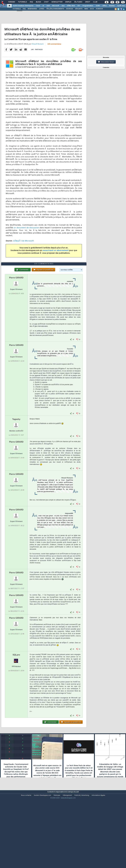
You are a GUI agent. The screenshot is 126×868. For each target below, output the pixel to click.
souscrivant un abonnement (56, 261)
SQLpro (16, 685)
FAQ (31, 2)
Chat (46, 2)
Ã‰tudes (78, 2)
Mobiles (112, 6)
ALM (48, 6)
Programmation (88, 6)
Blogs (38, 2)
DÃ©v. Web (71, 6)
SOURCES (70, 9)
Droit (88, 2)
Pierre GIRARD (16, 308)
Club (95, 2)
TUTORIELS (17, 9)
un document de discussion (26, 238)
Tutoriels (22, 2)
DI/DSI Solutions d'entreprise (23, 6)
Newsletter (57, 2)
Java (63, 6)
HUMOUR (99, 9)
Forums (12, 2)
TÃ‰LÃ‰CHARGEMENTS (55, 9)
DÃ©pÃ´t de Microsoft (24, 251)
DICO (92, 9)
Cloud (38, 6)
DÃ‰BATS (79, 9)
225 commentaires (54, 54)
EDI (79, 6)
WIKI (86, 9)
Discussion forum (106, 62)
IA (43, 6)
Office (105, 6)
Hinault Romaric (37, 54)
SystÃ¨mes (121, 6)
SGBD (98, 6)
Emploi (68, 2)
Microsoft (56, 6)
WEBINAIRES (32, 9)
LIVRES (42, 9)
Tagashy (16, 450)
